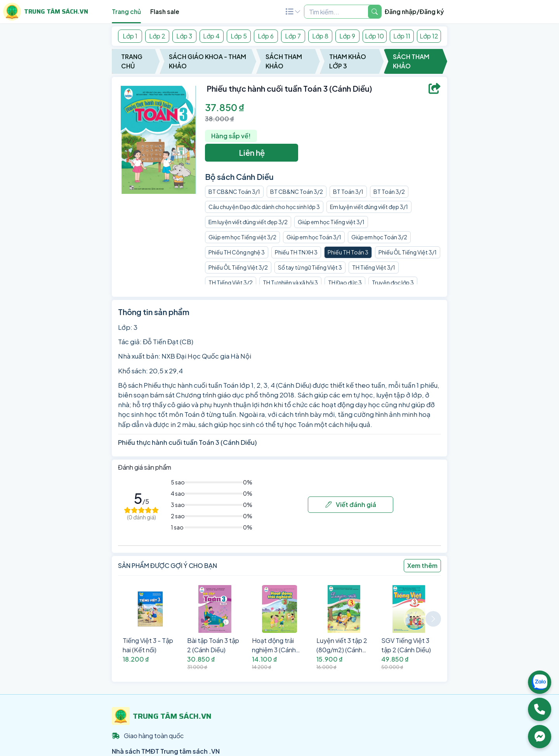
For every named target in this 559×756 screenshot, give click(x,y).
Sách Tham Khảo (284, 61)
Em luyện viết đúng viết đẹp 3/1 (369, 207)
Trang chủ (126, 11)
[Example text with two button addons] (336, 12)
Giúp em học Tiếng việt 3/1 (331, 222)
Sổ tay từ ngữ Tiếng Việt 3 (310, 267)
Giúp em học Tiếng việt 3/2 (242, 237)
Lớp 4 (211, 36)
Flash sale (165, 11)
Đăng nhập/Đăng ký (414, 11)
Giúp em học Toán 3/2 (379, 237)
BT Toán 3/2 (389, 192)
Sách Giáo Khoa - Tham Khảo (207, 61)
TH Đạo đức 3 (345, 282)
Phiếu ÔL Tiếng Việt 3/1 (408, 252)
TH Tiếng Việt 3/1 (374, 267)
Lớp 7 (293, 36)
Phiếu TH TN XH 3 (296, 252)
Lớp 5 (239, 36)
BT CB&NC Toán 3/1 (234, 192)
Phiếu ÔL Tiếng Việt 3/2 (238, 267)
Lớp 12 (429, 36)
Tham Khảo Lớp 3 (348, 61)
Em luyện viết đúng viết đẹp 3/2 (248, 222)
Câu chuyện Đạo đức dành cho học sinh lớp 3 (264, 207)
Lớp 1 (130, 36)
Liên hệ (252, 152)
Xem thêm (422, 565)
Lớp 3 (184, 36)
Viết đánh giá (351, 504)
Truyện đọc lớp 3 (393, 282)
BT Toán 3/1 (348, 192)
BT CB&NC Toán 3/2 (297, 192)
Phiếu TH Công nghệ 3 (237, 252)
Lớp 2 (157, 36)
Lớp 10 (374, 36)
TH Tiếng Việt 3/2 (231, 282)
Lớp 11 (402, 36)
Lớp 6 (266, 36)
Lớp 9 (347, 36)
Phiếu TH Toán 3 (348, 252)
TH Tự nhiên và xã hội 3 (290, 282)
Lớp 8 (320, 36)
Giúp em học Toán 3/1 (314, 237)
